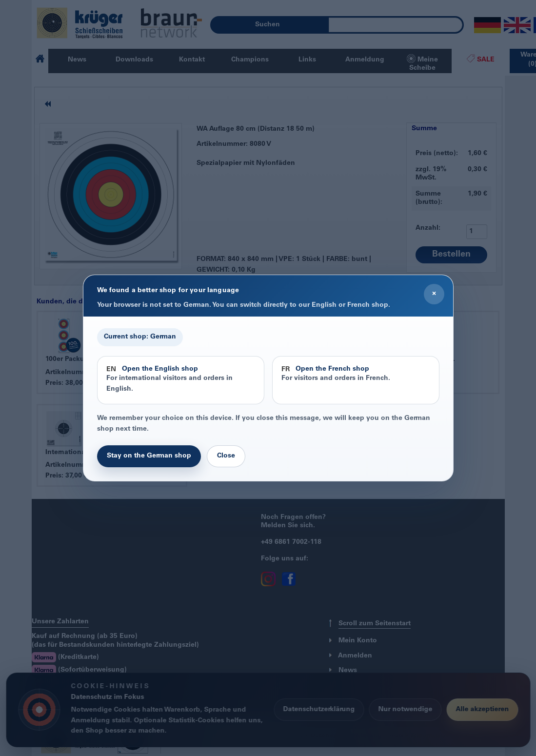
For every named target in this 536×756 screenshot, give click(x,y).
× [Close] (434, 294)
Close (226, 456)
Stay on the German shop (149, 456)
